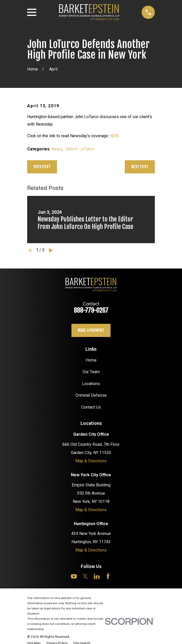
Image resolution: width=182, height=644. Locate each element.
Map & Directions (91, 461)
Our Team (91, 372)
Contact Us (91, 407)
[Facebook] (108, 576)
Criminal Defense (91, 395)
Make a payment (91, 330)
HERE (114, 136)
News (57, 149)
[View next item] (51, 250)
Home (91, 360)
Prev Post (42, 167)
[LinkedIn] (97, 576)
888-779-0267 (91, 310)
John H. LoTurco (79, 149)
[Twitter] (85, 576)
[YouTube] (74, 576)
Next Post (140, 167)
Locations (91, 384)
